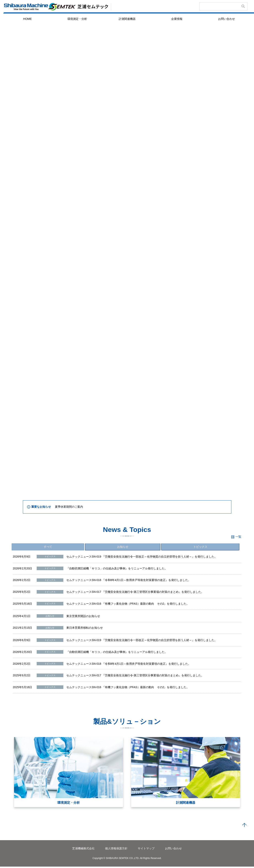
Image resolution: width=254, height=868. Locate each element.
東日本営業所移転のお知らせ (85, 629)
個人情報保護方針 (116, 850)
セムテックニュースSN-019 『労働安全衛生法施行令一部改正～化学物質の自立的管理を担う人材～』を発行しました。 (142, 558)
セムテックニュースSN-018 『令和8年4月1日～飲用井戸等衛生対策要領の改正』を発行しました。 (129, 582)
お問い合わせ (227, 19)
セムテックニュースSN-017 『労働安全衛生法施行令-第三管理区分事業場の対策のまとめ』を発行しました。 (135, 593)
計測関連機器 (127, 19)
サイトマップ (146, 850)
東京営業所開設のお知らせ (83, 617)
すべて (49, 547)
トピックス (201, 547)
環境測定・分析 (77, 19)
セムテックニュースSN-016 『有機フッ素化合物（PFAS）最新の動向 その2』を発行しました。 (128, 605)
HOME (27, 19)
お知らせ (123, 547)
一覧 (238, 537)
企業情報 (177, 19)
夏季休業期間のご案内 (69, 507)
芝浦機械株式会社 (83, 850)
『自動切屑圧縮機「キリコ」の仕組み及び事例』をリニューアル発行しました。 (117, 570)
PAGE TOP (244, 827)
